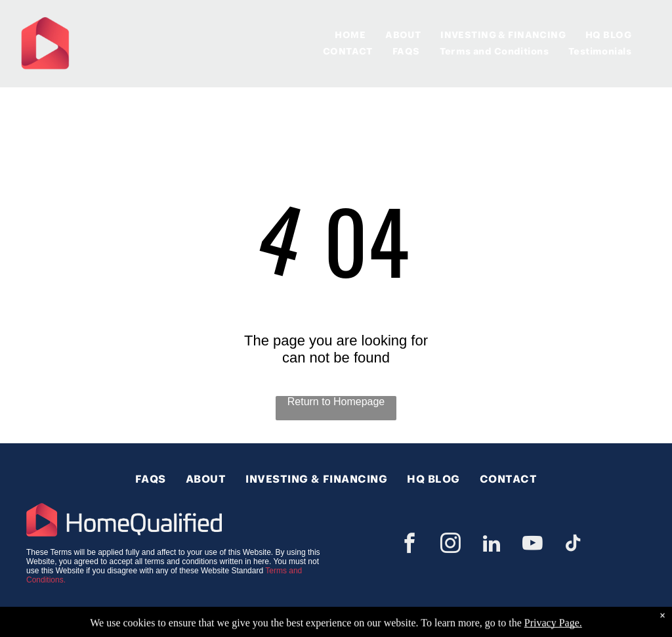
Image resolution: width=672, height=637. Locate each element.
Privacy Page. (553, 630)
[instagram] (451, 545)
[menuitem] (350, 35)
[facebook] (409, 545)
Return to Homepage (336, 402)
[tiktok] (574, 545)
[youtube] (533, 545)
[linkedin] (492, 545)
